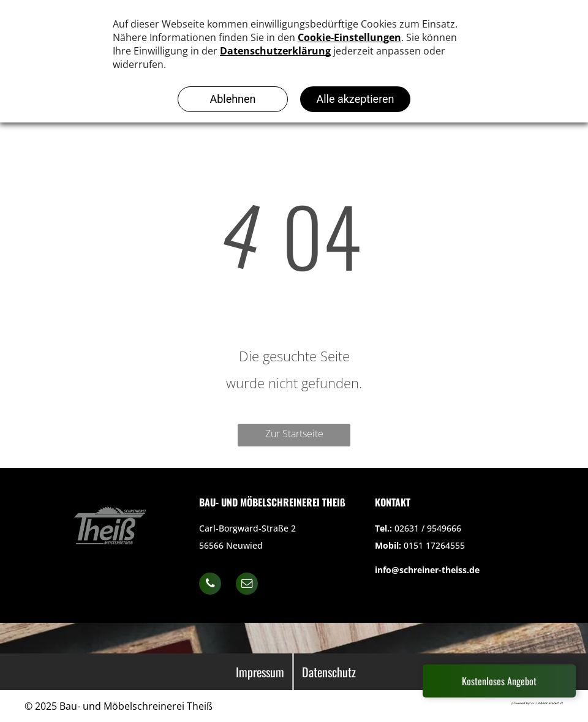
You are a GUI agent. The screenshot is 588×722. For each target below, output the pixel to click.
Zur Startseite (294, 434)
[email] (247, 585)
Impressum (260, 672)
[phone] (210, 585)
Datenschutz (329, 672)
